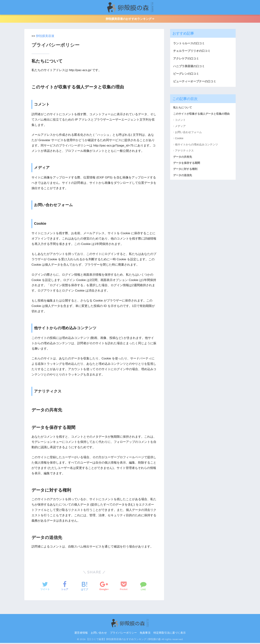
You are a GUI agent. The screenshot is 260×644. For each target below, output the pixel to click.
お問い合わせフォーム (188, 134)
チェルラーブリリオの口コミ (193, 52)
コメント (180, 122)
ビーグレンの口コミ (187, 75)
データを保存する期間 (187, 165)
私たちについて (183, 109)
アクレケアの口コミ (187, 60)
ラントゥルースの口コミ (190, 44)
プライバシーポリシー (123, 634)
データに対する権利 (185, 171)
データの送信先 (183, 177)
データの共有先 (183, 159)
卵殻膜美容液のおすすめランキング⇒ (130, 19)
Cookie (179, 140)
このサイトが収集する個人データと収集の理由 (201, 115)
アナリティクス (184, 152)
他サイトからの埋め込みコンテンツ (196, 146)
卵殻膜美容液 (45, 37)
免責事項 (145, 634)
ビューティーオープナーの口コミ (196, 83)
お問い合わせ (99, 634)
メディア (180, 128)
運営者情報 (81, 634)
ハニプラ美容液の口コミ (190, 68)
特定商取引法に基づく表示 (170, 634)
